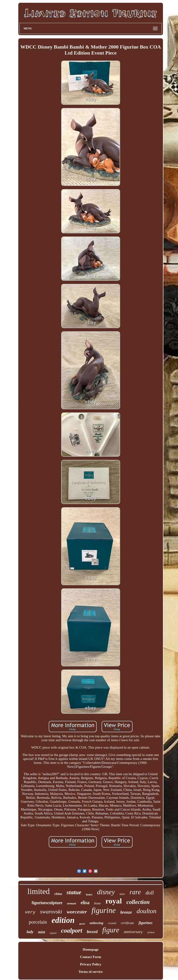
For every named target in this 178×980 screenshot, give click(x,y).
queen (82, 924)
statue (74, 892)
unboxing (97, 923)
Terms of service (91, 972)
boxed (92, 932)
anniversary (133, 932)
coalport (72, 931)
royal (114, 901)
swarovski (51, 912)
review (151, 932)
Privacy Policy (91, 964)
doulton (146, 911)
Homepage (91, 949)
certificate (127, 923)
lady (30, 932)
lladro (89, 894)
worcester (77, 912)
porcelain (38, 922)
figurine (104, 910)
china (58, 894)
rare (135, 892)
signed (53, 933)
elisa (85, 903)
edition (63, 920)
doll (150, 893)
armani (72, 903)
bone (97, 903)
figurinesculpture (47, 903)
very (30, 912)
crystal (112, 923)
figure (111, 930)
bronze (126, 912)
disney (106, 892)
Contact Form (91, 957)
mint (41, 932)
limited (38, 891)
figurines (146, 923)
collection (138, 902)
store (122, 894)
